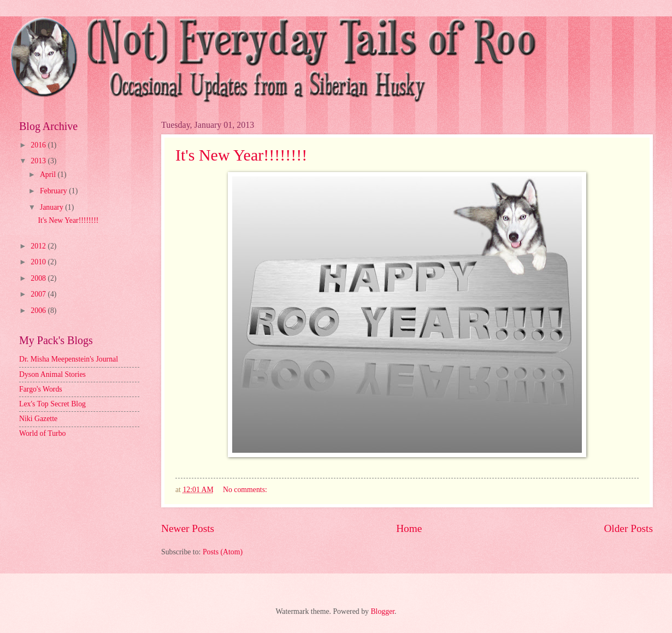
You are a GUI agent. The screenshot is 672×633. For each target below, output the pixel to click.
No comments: (246, 490)
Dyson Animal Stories (52, 374)
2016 (39, 145)
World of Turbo (43, 433)
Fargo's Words (41, 389)
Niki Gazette (38, 419)
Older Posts (628, 528)
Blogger (382, 611)
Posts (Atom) (223, 552)
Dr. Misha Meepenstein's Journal (69, 359)
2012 (39, 246)
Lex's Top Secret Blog (52, 404)
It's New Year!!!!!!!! (241, 155)
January (52, 207)
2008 (39, 278)
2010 (39, 262)
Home (409, 528)
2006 (39, 310)
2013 (39, 161)
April (49, 174)
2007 (39, 294)
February (54, 191)
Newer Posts (188, 528)
